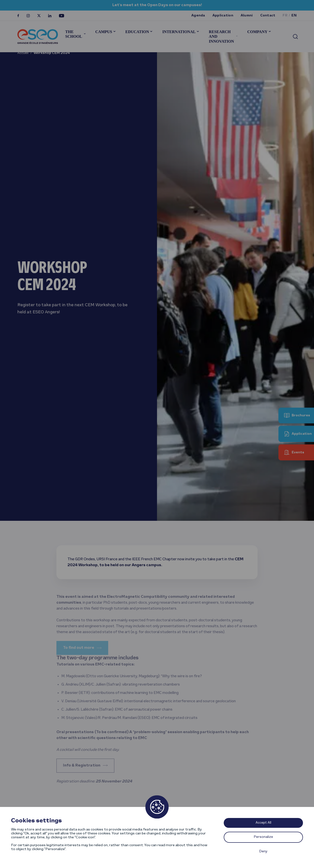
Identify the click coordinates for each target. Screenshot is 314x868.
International (179, 32)
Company (257, 32)
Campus (104, 32)
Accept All (263, 823)
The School (74, 34)
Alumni (247, 16)
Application (223, 16)
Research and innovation (221, 36)
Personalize (263, 837)
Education (137, 32)
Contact (268, 16)
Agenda (198, 16)
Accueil (23, 53)
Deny (263, 851)
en (294, 16)
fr (285, 16)
